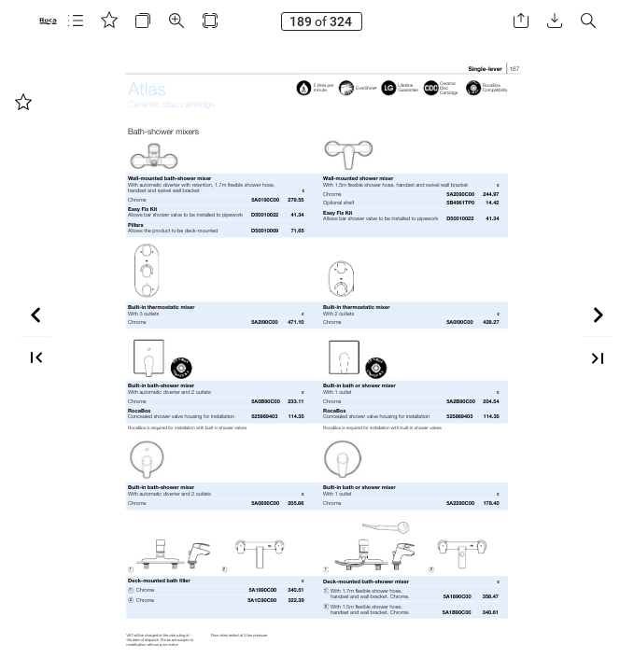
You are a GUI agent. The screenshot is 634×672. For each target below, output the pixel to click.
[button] (76, 21)
